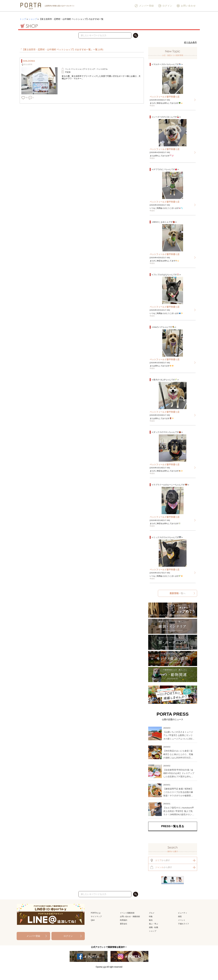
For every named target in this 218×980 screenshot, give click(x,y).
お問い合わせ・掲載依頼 (130, 917)
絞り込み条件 (190, 42)
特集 (151, 917)
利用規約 (124, 920)
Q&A (93, 920)
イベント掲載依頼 (127, 913)
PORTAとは (96, 913)
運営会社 (124, 924)
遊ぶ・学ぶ (154, 924)
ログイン (165, 6)
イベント (182, 920)
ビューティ (183, 913)
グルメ (152, 913)
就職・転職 (154, 927)
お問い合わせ (186, 6)
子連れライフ (183, 924)
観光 (151, 920)
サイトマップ (96, 917)
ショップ (33, 19)
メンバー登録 (144, 6)
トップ (23, 19)
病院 (180, 917)
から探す (160, 860)
